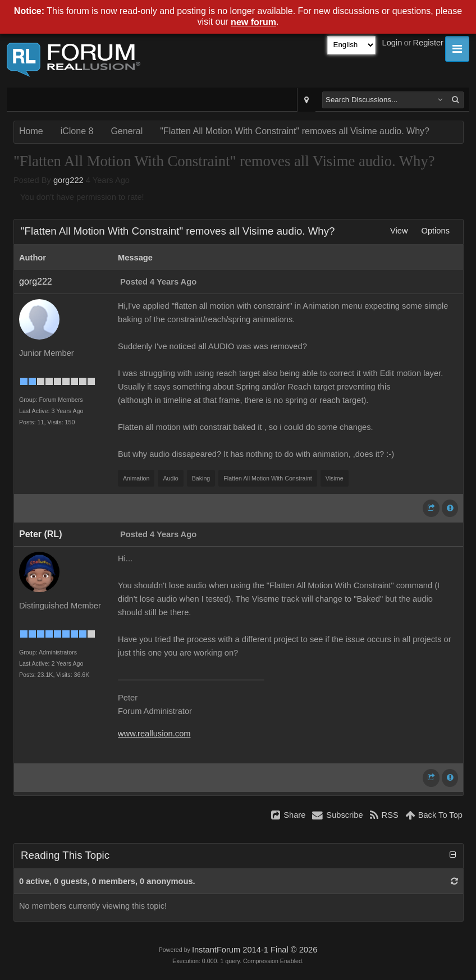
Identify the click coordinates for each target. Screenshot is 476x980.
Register (428, 43)
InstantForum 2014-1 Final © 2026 (255, 950)
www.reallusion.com (154, 734)
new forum (253, 22)
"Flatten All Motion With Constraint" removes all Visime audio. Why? (295, 131)
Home (31, 131)
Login (392, 43)
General (127, 131)
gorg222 (68, 180)
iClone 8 (77, 131)
